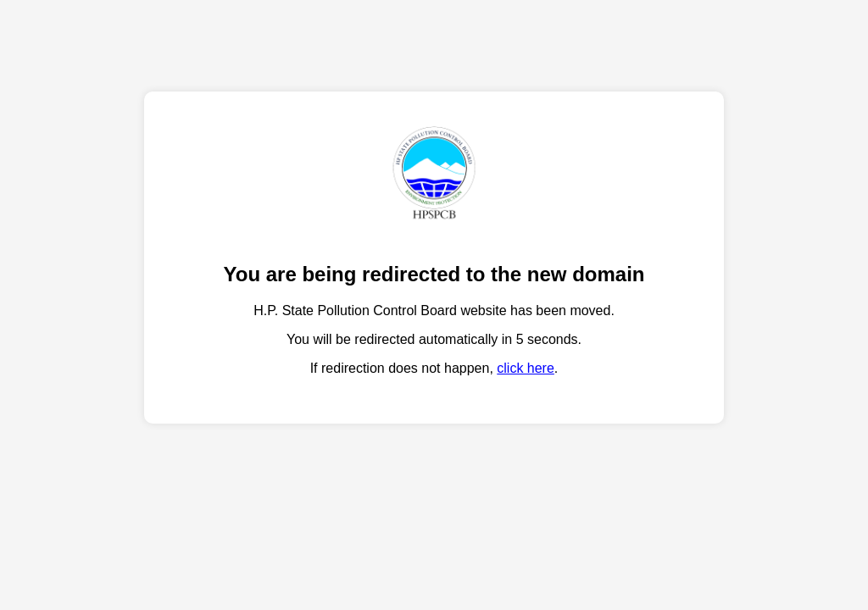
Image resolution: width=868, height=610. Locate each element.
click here (526, 368)
